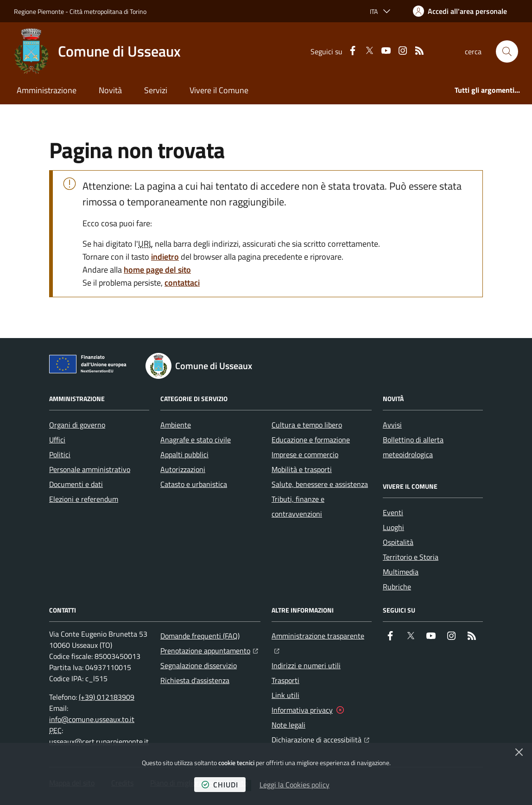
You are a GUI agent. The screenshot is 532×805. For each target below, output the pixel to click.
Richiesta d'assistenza (195, 680)
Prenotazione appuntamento (209, 650)
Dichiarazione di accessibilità (320, 739)
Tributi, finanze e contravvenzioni (298, 506)
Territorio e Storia (411, 557)
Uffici (57, 440)
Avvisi (392, 425)
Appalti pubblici (184, 454)
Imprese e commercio (305, 454)
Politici (60, 454)
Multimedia (401, 572)
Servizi (156, 90)
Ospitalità (398, 542)
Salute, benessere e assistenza (320, 484)
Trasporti (285, 680)
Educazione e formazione (311, 440)
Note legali (288, 725)
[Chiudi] (519, 752)
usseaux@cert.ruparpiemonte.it (99, 741)
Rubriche (397, 587)
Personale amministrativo (90, 469)
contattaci (182, 283)
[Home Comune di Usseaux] (97, 51)
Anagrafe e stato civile (196, 440)
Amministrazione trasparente (322, 635)
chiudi (220, 785)
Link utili (285, 695)
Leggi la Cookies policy (294, 785)
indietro (165, 257)
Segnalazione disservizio (199, 665)
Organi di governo (77, 425)
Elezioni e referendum (84, 499)
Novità (110, 90)
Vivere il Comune (219, 90)
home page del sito (157, 270)
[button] (507, 51)
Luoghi (393, 527)
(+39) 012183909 (107, 697)
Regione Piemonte (39, 11)
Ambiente (176, 425)
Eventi (393, 512)
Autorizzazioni (183, 469)
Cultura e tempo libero (307, 425)
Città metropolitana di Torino (108, 11)
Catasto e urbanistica (194, 484)
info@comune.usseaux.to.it (92, 719)
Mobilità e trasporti (302, 469)
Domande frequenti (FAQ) (200, 636)
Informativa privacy (302, 710)
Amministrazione (47, 90)
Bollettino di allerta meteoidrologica (413, 447)
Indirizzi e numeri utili (306, 665)
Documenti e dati (76, 484)
